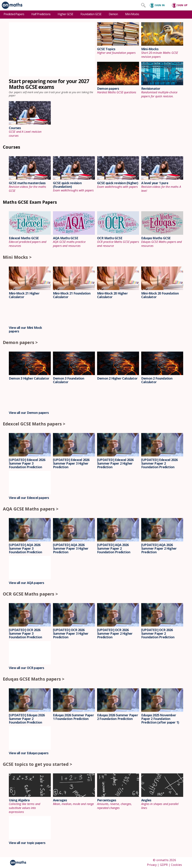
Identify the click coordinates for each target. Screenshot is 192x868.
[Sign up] (181, 5)
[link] (11, 5)
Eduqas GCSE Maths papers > (34, 679)
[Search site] (143, 5)
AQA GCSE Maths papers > (31, 509)
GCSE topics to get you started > (38, 764)
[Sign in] (159, 5)
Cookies (176, 865)
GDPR (164, 865)
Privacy (152, 865)
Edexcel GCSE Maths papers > (34, 424)
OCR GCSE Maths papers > (30, 594)
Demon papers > (20, 342)
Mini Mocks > (17, 257)
